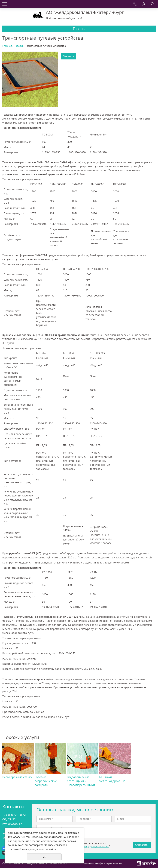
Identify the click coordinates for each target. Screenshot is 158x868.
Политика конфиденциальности (102, 863)
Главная (7, 46)
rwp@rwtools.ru (13, 824)
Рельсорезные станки (17, 777)
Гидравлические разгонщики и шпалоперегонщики (81, 781)
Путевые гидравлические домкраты (46, 781)
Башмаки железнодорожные (112, 779)
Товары (19, 46)
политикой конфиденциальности (88, 846)
